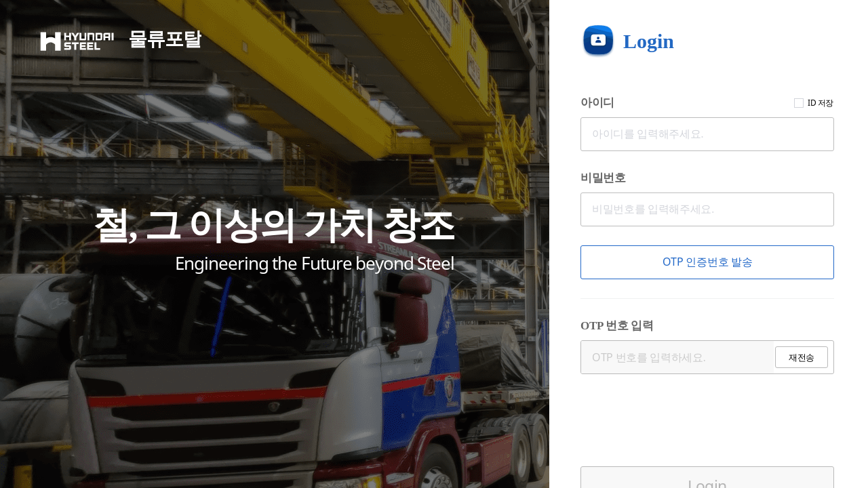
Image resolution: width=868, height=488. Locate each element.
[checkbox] (799, 103)
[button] (707, 262)
